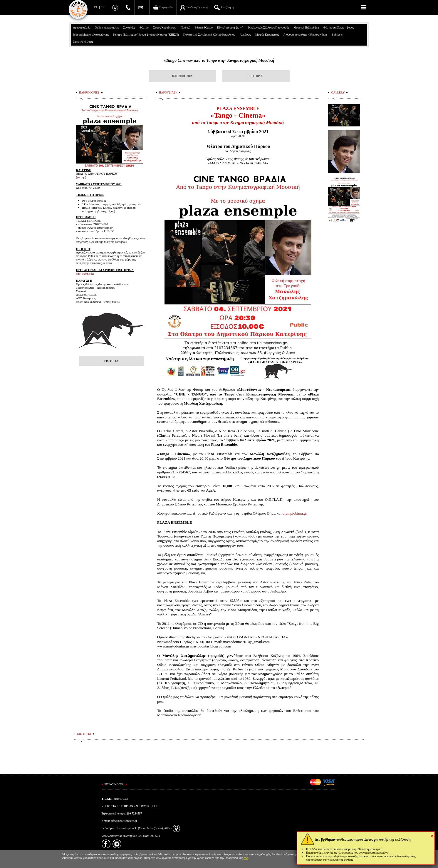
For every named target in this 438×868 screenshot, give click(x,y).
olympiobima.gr (295, 513)
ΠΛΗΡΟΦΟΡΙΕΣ (182, 76)
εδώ (246, 858)
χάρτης (81, 177)
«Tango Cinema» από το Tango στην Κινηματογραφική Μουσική (219, 60)
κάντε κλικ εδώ (85, 274)
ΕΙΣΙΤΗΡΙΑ (256, 76)
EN (103, 7)
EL (96, 7)
